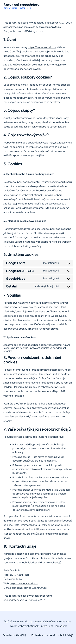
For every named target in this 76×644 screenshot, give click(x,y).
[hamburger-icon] (71, 6)
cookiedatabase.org (15, 600)
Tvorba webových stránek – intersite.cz (31, 626)
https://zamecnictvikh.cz (42, 47)
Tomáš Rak (61, 626)
